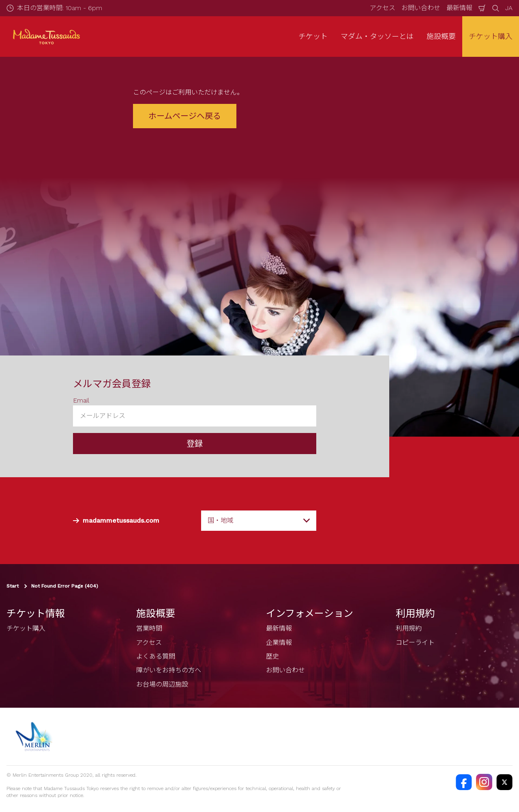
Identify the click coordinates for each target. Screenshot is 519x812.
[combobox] (259, 521)
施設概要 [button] (441, 36)
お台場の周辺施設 (162, 684)
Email (81, 400)
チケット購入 (491, 36)
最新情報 (459, 8)
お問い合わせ (421, 8)
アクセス (383, 8)
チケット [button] (313, 36)
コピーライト (415, 643)
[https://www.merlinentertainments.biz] (35, 737)
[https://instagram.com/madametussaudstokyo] (484, 782)
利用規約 (409, 628)
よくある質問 (156, 656)
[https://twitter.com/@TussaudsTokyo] (504, 782)
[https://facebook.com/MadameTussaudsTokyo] (464, 782)
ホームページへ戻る (185, 116)
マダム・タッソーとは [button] (377, 36)
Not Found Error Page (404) (65, 586)
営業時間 (149, 628)
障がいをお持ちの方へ (169, 670)
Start (13, 586)
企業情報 (279, 643)
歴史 (272, 656)
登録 (195, 444)
